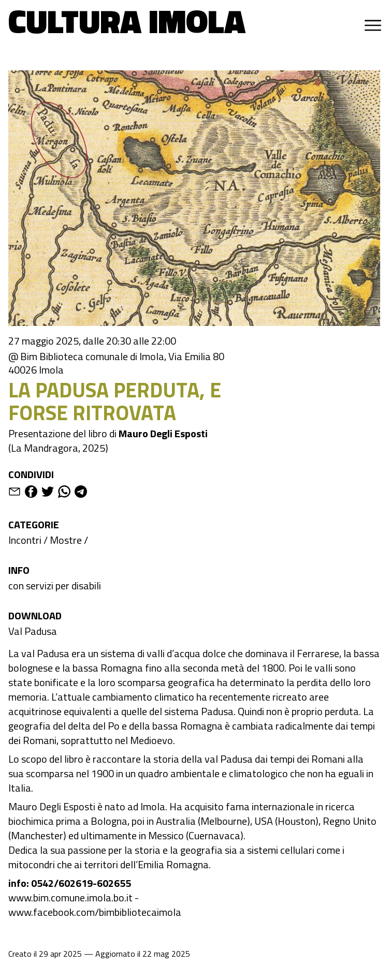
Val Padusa (33, 631)
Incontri (25, 540)
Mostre (66, 540)
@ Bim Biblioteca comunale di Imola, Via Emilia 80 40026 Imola (116, 363)
